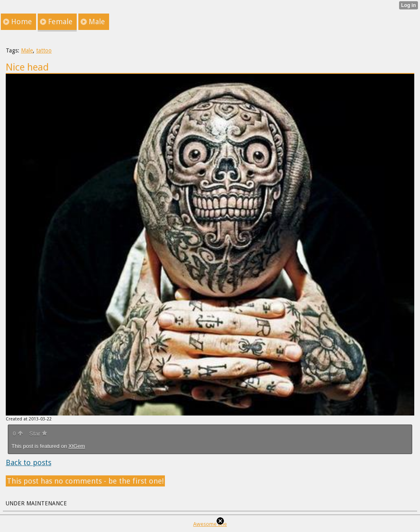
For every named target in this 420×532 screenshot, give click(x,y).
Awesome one (210, 524)
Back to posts (29, 462)
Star (38, 434)
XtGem (77, 446)
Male (27, 50)
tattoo (44, 50)
